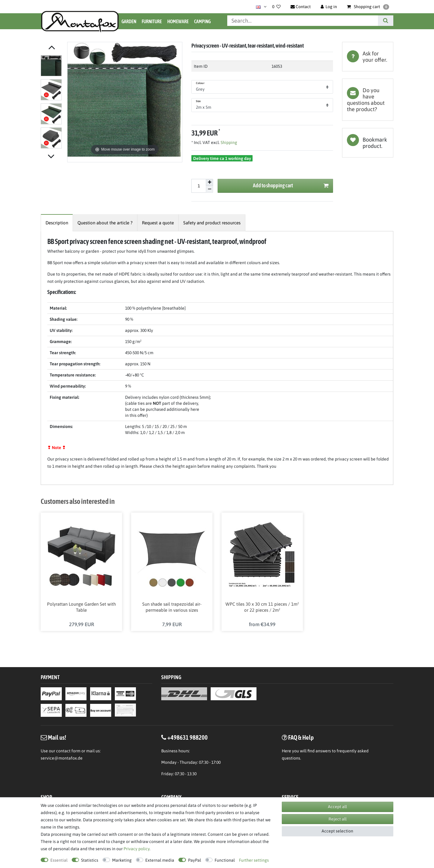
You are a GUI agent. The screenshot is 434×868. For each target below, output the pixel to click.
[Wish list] (276, 7)
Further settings (254, 860)
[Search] (386, 21)
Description (57, 223)
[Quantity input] (199, 186)
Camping (202, 21)
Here (286, 751)
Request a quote (158, 223)
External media (160, 860)
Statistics (90, 860)
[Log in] (329, 7)
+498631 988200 (187, 738)
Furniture (152, 21)
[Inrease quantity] (209, 183)
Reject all (338, 819)
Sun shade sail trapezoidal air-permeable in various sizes (172, 608)
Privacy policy (137, 849)
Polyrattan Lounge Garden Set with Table (81, 608)
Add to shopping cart (291, 186)
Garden (129, 21)
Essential (59, 860)
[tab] (368, 57)
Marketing (122, 860)
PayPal (195, 860)
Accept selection (337, 831)
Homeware (178, 21)
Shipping (228, 142)
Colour (200, 83)
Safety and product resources (212, 223)
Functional (225, 860)
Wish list (368, 143)
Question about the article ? (105, 223)
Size (198, 101)
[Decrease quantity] (209, 189)
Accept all (337, 807)
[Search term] (303, 21)
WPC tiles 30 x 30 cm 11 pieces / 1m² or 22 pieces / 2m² (262, 608)
